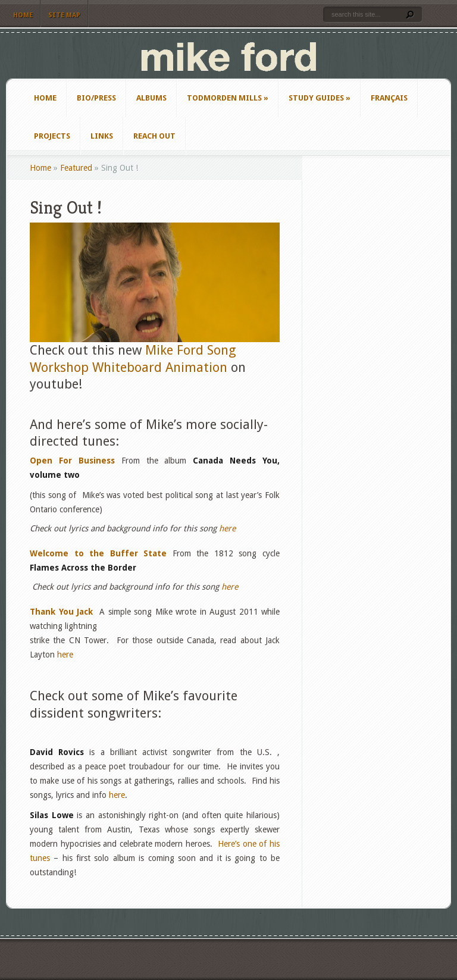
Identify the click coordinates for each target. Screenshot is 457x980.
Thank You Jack (61, 612)
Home (23, 15)
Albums (151, 98)
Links (102, 136)
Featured (76, 168)
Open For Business (72, 461)
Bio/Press (96, 98)
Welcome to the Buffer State (98, 553)
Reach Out (154, 136)
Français (389, 98)
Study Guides (320, 98)
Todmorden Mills (228, 98)
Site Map (64, 15)
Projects (52, 136)
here (227, 528)
